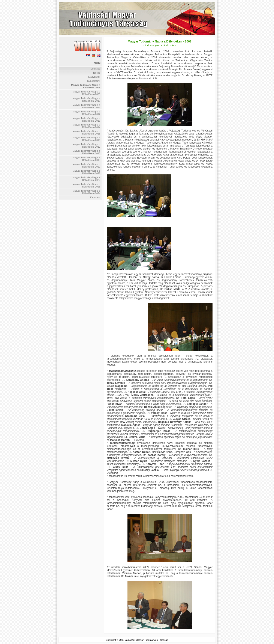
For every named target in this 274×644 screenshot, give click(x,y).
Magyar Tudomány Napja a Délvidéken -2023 (86, 185)
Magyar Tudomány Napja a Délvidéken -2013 (86, 119)
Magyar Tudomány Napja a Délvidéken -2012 (86, 113)
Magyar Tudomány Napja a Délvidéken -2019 (86, 159)
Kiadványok (94, 77)
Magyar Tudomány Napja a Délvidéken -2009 (86, 93)
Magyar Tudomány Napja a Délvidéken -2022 (86, 179)
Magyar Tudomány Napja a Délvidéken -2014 (86, 126)
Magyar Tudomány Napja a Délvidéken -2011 (86, 106)
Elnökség (96, 69)
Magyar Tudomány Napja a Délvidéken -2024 (86, 192)
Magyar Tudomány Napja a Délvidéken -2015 (86, 132)
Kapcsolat (95, 197)
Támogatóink (94, 81)
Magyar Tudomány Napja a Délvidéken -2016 (86, 139)
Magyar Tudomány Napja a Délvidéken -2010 (86, 100)
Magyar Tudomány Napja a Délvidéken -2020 (86, 165)
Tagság (97, 73)
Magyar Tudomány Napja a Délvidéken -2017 (86, 145)
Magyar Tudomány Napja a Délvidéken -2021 (86, 172)
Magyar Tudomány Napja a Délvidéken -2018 (86, 152)
